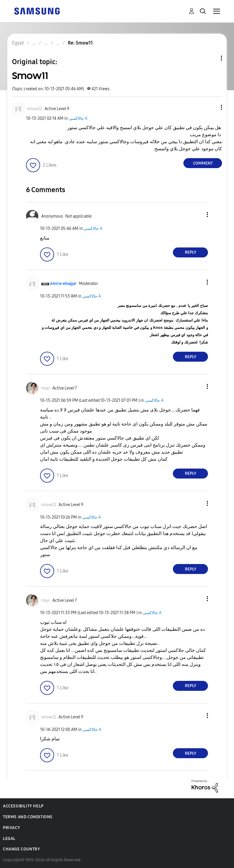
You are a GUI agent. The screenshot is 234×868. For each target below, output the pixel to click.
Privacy (11, 828)
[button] (212, 107)
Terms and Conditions (28, 817)
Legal (9, 839)
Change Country (21, 849)
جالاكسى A (78, 118)
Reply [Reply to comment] (191, 252)
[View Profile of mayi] (46, 388)
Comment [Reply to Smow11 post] (203, 163)
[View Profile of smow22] (35, 109)
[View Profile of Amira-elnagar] (63, 284)
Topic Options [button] (211, 58)
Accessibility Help (23, 806)
